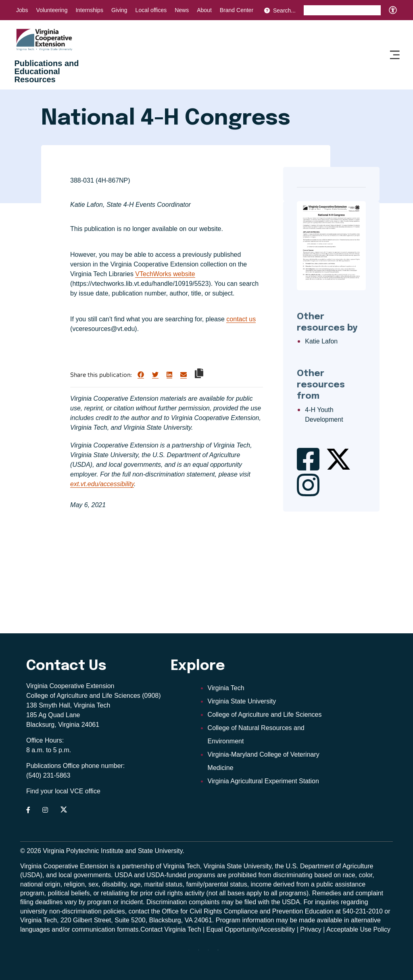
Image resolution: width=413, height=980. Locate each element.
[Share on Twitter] (155, 375)
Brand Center (237, 10)
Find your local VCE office (63, 791)
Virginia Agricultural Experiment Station (263, 781)
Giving (119, 10)
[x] (211, 953)
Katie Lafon (321, 341)
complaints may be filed (222, 902)
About (204, 10)
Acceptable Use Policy (358, 929)
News (182, 10)
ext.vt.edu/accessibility (102, 484)
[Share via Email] (184, 375)
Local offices (151, 10)
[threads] (192, 953)
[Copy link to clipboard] (199, 373)
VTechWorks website (165, 274)
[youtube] (202, 953)
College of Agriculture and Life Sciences (265, 715)
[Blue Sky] (221, 953)
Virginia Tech (226, 688)
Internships (89, 10)
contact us (241, 319)
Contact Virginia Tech (171, 929)
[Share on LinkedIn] (169, 375)
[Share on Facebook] (141, 375)
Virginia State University (242, 701)
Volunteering (52, 10)
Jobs (22, 10)
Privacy (311, 929)
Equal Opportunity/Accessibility (251, 929)
